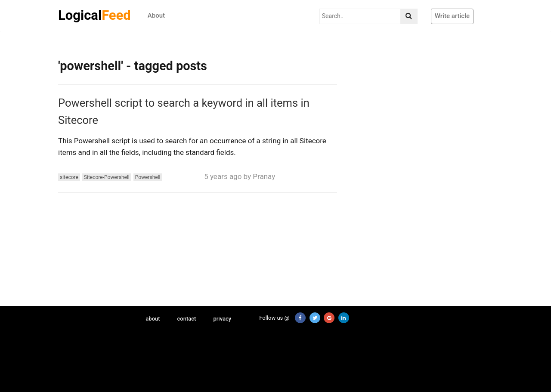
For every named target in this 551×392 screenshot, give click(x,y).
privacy (222, 319)
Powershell (148, 177)
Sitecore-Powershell (107, 177)
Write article (452, 16)
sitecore (69, 177)
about (153, 319)
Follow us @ (269, 318)
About (156, 15)
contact (187, 319)
